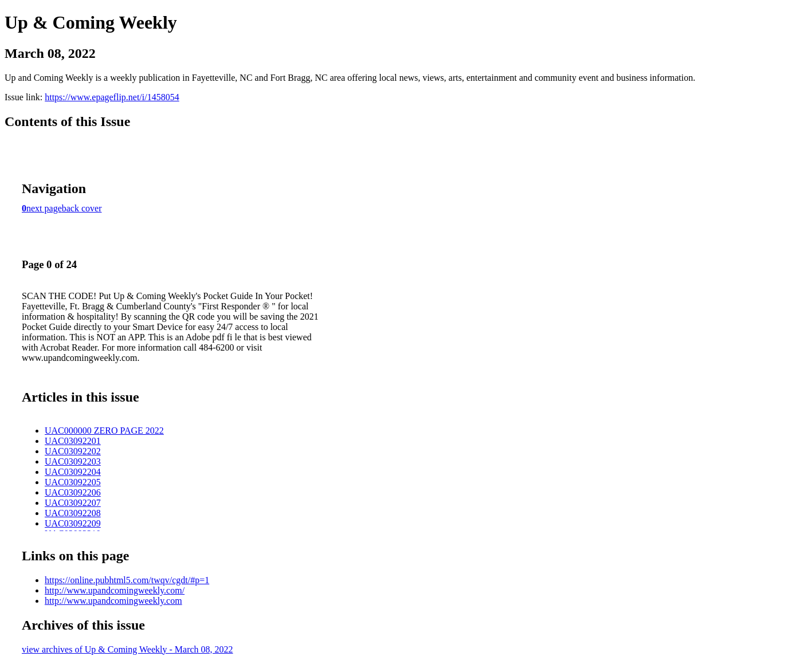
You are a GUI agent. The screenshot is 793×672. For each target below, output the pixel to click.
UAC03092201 (73, 441)
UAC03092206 (73, 492)
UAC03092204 (73, 472)
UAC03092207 (73, 503)
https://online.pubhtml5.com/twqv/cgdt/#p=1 (127, 580)
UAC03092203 (73, 461)
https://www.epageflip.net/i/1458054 (112, 97)
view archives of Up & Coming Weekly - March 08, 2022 (127, 649)
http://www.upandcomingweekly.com (113, 601)
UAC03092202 (73, 451)
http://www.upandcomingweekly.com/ (115, 590)
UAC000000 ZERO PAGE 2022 (104, 431)
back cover (82, 208)
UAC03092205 (73, 482)
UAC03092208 (73, 513)
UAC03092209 (73, 523)
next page (44, 208)
